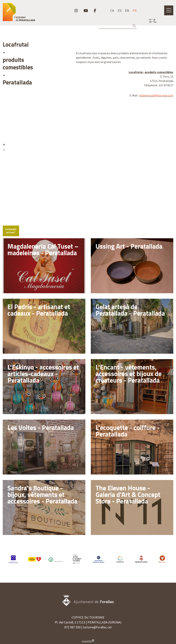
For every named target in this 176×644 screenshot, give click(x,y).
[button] (135, 26)
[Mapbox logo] (12, 184)
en (127, 11)
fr (135, 11)
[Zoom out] (66, 131)
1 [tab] (35, 114)
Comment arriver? (16, 194)
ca (112, 11)
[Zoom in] (66, 126)
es (120, 11)
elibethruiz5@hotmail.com (156, 95)
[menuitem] (76, 11)
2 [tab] (38, 114)
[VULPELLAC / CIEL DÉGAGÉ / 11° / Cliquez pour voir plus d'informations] (153, 21)
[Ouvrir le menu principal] (169, 10)
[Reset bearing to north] (66, 137)
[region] (37, 89)
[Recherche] (118, 26)
